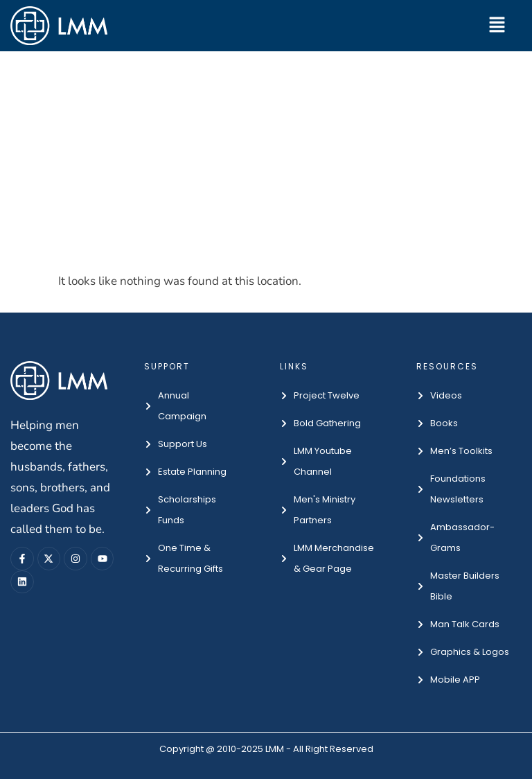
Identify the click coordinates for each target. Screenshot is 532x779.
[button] (497, 26)
